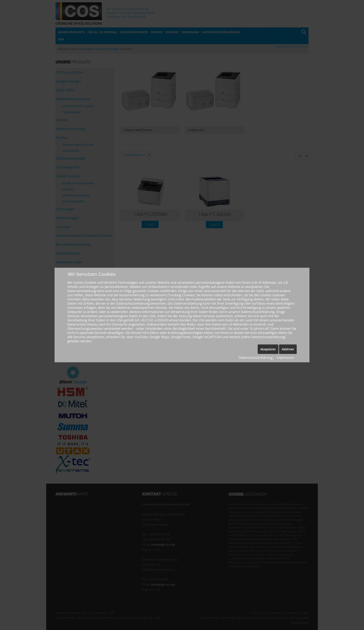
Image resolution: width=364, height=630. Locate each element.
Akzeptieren (268, 349)
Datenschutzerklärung (255, 358)
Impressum (285, 358)
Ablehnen (288, 349)
